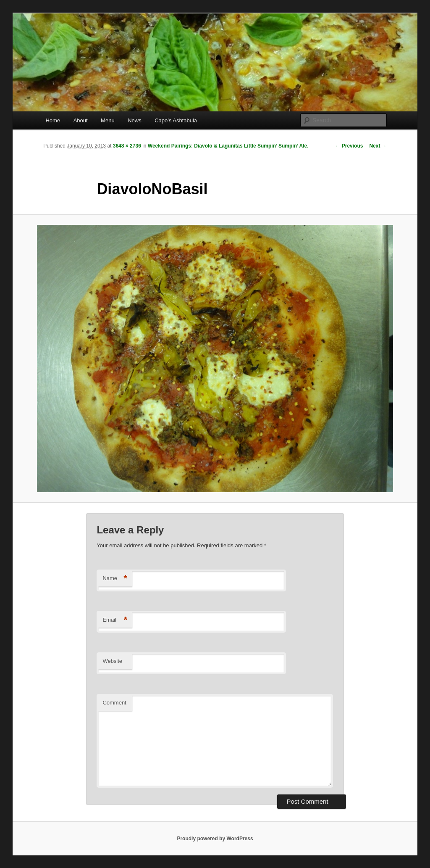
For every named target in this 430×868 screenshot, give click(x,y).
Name (115, 579)
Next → (378, 146)
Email (115, 620)
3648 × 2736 (127, 146)
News (135, 120)
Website (112, 661)
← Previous (349, 146)
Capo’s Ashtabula (176, 120)
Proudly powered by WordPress (215, 839)
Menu (108, 120)
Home (53, 120)
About (81, 120)
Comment (114, 703)
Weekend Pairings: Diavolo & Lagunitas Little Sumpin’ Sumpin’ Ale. (228, 146)
